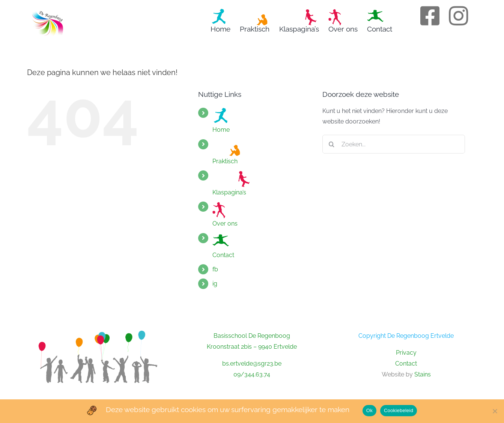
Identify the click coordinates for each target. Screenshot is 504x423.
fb (215, 269)
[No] (495, 411)
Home (221, 120)
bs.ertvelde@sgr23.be (252, 364)
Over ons (225, 214)
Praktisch (227, 152)
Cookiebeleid (399, 410)
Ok (369, 410)
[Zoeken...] (394, 144)
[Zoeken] (332, 144)
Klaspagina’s (231, 183)
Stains (423, 374)
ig (215, 284)
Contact (223, 246)
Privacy (406, 353)
